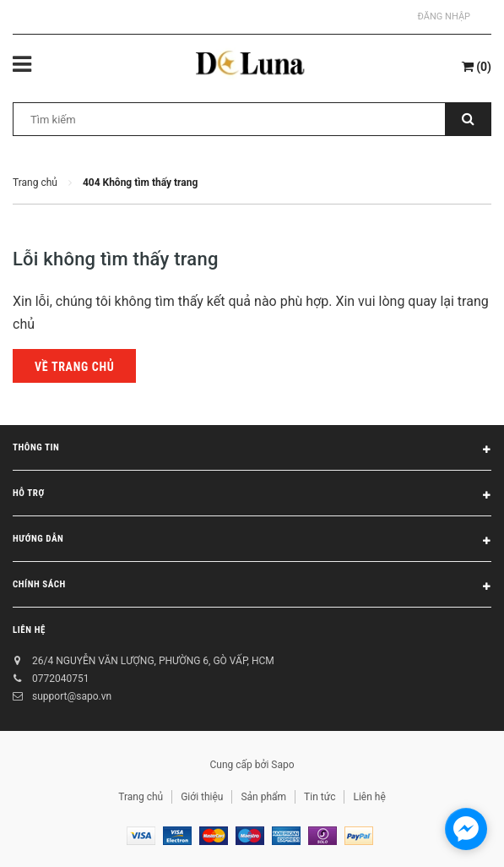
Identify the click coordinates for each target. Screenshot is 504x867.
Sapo (282, 765)
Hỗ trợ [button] (252, 496)
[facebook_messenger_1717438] (466, 829)
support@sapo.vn (72, 696)
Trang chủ (141, 797)
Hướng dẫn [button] (252, 542)
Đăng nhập (444, 16)
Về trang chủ (74, 367)
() (477, 67)
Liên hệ (29, 630)
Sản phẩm (263, 797)
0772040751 (60, 679)
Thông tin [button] (252, 450)
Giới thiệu (202, 797)
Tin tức (320, 797)
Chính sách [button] (252, 587)
